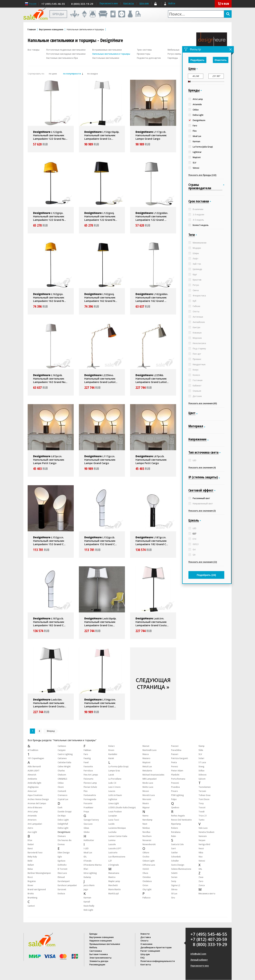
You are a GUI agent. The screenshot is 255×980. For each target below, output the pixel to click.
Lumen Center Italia (118, 836)
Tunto (201, 820)
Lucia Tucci (114, 820)
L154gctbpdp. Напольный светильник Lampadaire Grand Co (102, 135)
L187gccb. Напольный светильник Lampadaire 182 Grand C (49, 622)
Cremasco (63, 795)
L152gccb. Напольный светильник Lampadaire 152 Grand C (101, 541)
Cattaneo (62, 758)
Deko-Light (63, 820)
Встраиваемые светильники (107, 50)
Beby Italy (32, 857)
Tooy (201, 803)
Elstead (61, 877)
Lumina (112, 840)
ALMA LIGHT (34, 771)
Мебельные (173, 50)
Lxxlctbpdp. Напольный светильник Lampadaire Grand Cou (100, 622)
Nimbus (146, 828)
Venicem (203, 836)
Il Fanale (88, 861)
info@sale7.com (198, 954)
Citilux (61, 783)
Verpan (202, 840)
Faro (86, 754)
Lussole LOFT (115, 848)
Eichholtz (62, 865)
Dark (60, 807)
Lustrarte (113, 853)
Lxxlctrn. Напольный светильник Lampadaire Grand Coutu (152, 622)
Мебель (93, 947)
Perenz (175, 767)
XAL (200, 869)
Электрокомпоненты (100, 958)
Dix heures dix (65, 840)
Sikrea (174, 889)
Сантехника (96, 951)
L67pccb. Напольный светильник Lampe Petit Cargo (151, 460)
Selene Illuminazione (181, 869)
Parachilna (176, 750)
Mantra (112, 877)
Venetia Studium (206, 832)
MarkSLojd (114, 894)
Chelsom (62, 775)
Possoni (175, 783)
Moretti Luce (149, 795)
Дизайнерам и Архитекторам (156, 947)
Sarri (173, 848)
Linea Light (114, 803)
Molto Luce (148, 787)
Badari (31, 844)
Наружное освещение (101, 941)
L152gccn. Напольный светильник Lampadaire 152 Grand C (49, 541)
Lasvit (111, 775)
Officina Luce (149, 865)
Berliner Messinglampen (39, 873)
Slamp (201, 746)
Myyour (146, 807)
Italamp (87, 877)
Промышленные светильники (105, 944)
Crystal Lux (63, 799)
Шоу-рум (144, 3)
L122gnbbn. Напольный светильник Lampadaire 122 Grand (152, 216)
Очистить (221, 60)
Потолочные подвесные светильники (66, 50)
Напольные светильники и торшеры (111, 54)
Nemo (146, 816)
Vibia (201, 853)
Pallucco (147, 898)
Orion (145, 885)
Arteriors (32, 820)
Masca (146, 754)
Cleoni (61, 787)
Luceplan (113, 816)
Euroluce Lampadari (67, 885)
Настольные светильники (106, 58)
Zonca (202, 885)
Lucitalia (112, 832)
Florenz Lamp (90, 783)
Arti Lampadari (35, 824)
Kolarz (112, 746)
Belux (30, 869)
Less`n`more (114, 787)
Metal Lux (147, 767)
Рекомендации (97, 965)
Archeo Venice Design (38, 799)
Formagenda (90, 799)
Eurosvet (62, 889)
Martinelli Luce (150, 750)
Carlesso (62, 746)
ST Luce (202, 762)
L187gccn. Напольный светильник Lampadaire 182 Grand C (152, 541)
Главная (32, 30)
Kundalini (113, 754)
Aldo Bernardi (34, 767)
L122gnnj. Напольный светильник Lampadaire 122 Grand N (101, 216)
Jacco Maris (89, 885)
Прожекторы (144, 54)
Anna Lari (32, 791)
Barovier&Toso (35, 853)
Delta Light (63, 828)
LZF (110, 861)
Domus (61, 844)
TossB (201, 812)
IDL (85, 857)
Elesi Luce (62, 873)
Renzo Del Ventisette (181, 820)
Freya (86, 812)
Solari (201, 758)
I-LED (86, 848)
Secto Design (178, 865)
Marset (146, 746)
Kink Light (88, 910)
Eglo (60, 857)
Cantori (31, 906)
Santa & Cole (177, 844)
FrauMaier (88, 807)
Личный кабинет (199, 960)
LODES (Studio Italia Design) (122, 807)
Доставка (146, 937)
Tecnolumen (205, 787)
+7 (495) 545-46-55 (53, 4)
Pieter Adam (177, 771)
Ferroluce (88, 771)
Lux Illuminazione (117, 857)
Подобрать (197, 60)
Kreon (111, 750)
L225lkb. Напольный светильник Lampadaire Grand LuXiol (152, 379)
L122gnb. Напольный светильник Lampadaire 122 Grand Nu (50, 135)
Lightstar (113, 799)
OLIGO (146, 869)
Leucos (112, 791)
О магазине (146, 944)
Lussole (112, 844)
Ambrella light (34, 783)
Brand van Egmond (37, 889)
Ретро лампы (174, 54)
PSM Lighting (178, 795)
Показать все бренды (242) (202, 175)
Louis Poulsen (115, 812)
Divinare (62, 836)
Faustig (87, 758)
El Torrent (63, 869)
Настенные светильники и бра (62, 58)
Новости (145, 934)
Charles (61, 771)
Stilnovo (203, 775)
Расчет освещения (150, 951)
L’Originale (114, 865)
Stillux (201, 771)
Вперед (51, 731)
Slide (201, 750)
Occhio (146, 857)
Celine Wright (64, 767)
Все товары (34, 50)
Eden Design (64, 853)
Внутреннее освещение (51, 30)
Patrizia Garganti (180, 758)
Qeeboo (175, 807)
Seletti (174, 873)
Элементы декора (99, 961)
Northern (147, 836)
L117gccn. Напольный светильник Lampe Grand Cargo (100, 460)
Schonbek (176, 857)
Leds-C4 (112, 783)
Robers (175, 828)
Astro (30, 828)
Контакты (129, 3)
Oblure (146, 853)
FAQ (143, 958)
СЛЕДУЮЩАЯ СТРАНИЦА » (153, 684)
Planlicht (175, 775)
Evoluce (61, 894)
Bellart (31, 865)
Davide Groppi (65, 812)
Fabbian (87, 750)
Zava (201, 877)
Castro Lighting (65, 754)
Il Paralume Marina (93, 865)
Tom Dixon (204, 799)
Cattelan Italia (64, 762)
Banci (30, 848)
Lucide (111, 824)
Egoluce (62, 861)
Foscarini (88, 803)
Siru (173, 898)
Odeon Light (149, 861)
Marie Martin (115, 889)
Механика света (207, 894)
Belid (30, 861)
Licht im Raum (115, 795)
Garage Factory (91, 820)
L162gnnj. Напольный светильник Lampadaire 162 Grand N (101, 297)
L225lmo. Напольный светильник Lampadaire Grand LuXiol (101, 379)
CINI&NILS (62, 779)
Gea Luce (88, 824)
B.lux (30, 840)
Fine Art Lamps (91, 775)
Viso (201, 857)
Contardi (62, 791)
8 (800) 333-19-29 (82, 4)
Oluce (145, 873)
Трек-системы (144, 50)
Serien (174, 877)
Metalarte (147, 771)
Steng (201, 767)
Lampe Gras (114, 771)
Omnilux (147, 877)
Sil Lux (174, 894)
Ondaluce (147, 881)
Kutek (111, 758)
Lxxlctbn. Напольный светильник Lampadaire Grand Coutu (50, 703)
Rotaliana (176, 832)
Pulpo (174, 799)
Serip (174, 881)
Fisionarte (88, 779)
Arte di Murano (35, 807)
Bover (30, 885)
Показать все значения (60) (203, 403)
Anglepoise (33, 787)
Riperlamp (176, 824)
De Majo (62, 816)
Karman (87, 898)
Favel (86, 762)
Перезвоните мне (200, 966)
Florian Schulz (90, 787)
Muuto (146, 803)
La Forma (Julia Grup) (118, 767)
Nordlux (146, 832)
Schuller (175, 861)
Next (145, 824)
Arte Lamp (33, 812)
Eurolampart (64, 881)
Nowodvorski (149, 844)
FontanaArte (90, 795)
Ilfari (86, 869)
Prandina (175, 787)
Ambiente (32, 779)
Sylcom (202, 779)
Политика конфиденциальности (158, 961)
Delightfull (63, 824)
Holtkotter (89, 840)
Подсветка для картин (149, 58)
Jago (86, 889)
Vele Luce (203, 828)
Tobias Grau (204, 795)
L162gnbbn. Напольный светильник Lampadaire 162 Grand (152, 297)
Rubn (174, 836)
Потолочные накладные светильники (66, 54)
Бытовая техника (99, 954)
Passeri (175, 754)
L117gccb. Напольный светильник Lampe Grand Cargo (151, 135)
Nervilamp (147, 820)
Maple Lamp (114, 881)
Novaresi (147, 840)
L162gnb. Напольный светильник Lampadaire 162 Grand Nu (50, 379)
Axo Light (32, 832)
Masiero (146, 758)
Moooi (146, 791)
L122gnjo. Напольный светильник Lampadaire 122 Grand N (49, 216)
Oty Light (147, 889)
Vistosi (202, 861)
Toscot (202, 807)
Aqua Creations (35, 795)
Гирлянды (173, 58)
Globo (87, 832)
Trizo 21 (203, 816)
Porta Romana (178, 779)
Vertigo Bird (204, 844)
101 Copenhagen (36, 758)
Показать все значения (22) (203, 562)
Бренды (93, 934)
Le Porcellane (115, 779)
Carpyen (62, 750)
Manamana (114, 873)
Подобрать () (206, 575)
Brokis (31, 894)
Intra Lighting (90, 873)
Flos (86, 791)
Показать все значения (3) (202, 511)
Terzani (202, 791)
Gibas (86, 828)
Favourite (88, 767)
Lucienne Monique (117, 828)
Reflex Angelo (178, 816)
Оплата (144, 941)
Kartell (87, 902)
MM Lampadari (150, 779)
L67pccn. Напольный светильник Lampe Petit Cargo (49, 460)
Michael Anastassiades (153, 775)
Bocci (30, 877)
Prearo (175, 791)
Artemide (32, 816)
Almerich (32, 775)
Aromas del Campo (37, 803)
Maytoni (146, 762)
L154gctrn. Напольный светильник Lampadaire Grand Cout (100, 703)
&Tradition (33, 750)
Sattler (175, 853)
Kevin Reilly (89, 906)
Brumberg (33, 898)
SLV (200, 754)
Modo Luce (148, 783)
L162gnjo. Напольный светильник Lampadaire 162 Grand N (49, 297)
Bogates (32, 881)
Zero (201, 881)
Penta (174, 762)
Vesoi (201, 848)
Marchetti (113, 885)
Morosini (147, 799)
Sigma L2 (176, 885)
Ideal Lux (88, 853)
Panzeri (175, 746)
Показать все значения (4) (202, 468)
